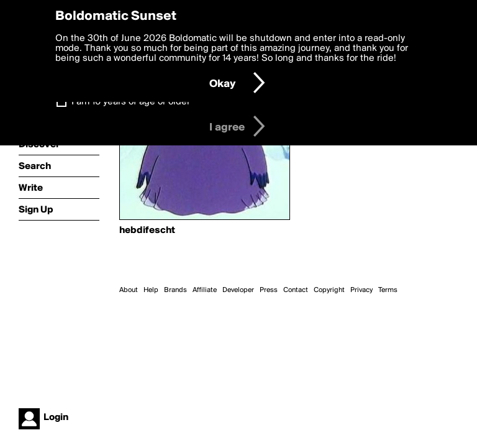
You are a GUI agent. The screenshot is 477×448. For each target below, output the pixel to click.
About (129, 290)
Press (269, 290)
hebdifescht (147, 231)
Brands (175, 290)
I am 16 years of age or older (131, 102)
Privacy (361, 290)
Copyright (329, 290)
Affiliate (205, 290)
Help (151, 290)
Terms (388, 290)
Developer (238, 290)
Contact (296, 290)
